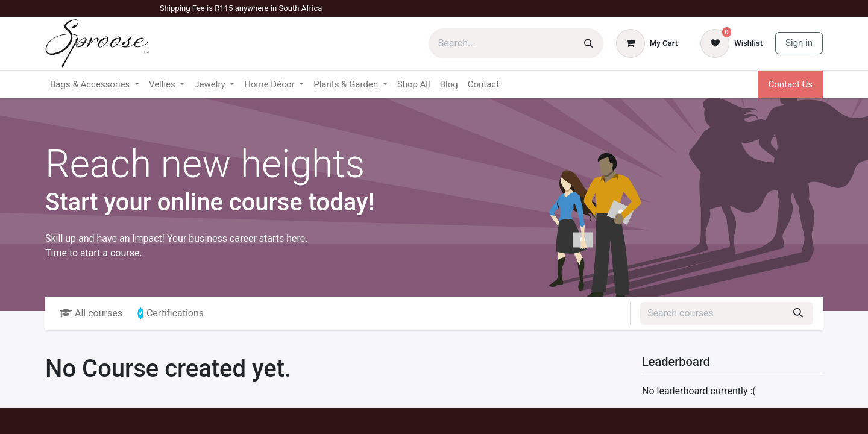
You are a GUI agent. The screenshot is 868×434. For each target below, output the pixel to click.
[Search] (589, 43)
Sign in (799, 43)
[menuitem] (414, 85)
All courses (91, 313)
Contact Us (790, 84)
